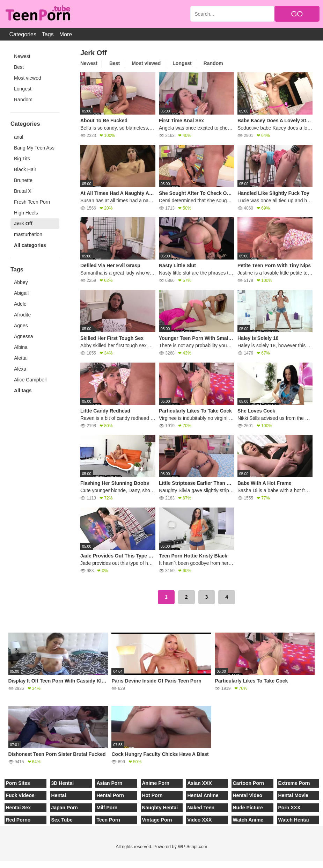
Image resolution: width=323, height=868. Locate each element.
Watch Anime (248, 820)
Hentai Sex (19, 808)
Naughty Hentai (160, 808)
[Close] (0, 864)
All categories (30, 245)
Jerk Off (23, 224)
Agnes (21, 326)
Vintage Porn (157, 820)
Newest (22, 56)
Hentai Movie (293, 795)
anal (19, 137)
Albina (21, 347)
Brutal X (23, 191)
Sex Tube (62, 820)
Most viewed (28, 78)
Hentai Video (248, 795)
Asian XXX (200, 783)
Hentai (59, 795)
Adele (20, 304)
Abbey (21, 282)
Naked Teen (201, 808)
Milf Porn (107, 808)
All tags (23, 391)
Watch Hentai (294, 820)
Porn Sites (18, 783)
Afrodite (22, 315)
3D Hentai (63, 783)
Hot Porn (152, 795)
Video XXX (200, 820)
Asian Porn (110, 783)
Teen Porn (108, 820)
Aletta (20, 358)
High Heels (26, 213)
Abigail (21, 293)
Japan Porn (65, 808)
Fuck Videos (20, 795)
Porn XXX (289, 808)
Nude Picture (248, 808)
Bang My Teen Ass (34, 148)
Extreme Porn (294, 783)
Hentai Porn (111, 795)
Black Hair (25, 169)
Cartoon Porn (248, 783)
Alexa (20, 369)
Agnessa (23, 336)
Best (19, 67)
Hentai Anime (203, 795)
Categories (23, 34)
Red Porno (18, 820)
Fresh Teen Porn (32, 202)
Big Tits (22, 159)
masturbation (28, 234)
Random (23, 100)
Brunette (23, 180)
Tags (48, 34)
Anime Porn (156, 783)
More (66, 34)
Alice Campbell (30, 380)
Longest (23, 89)
